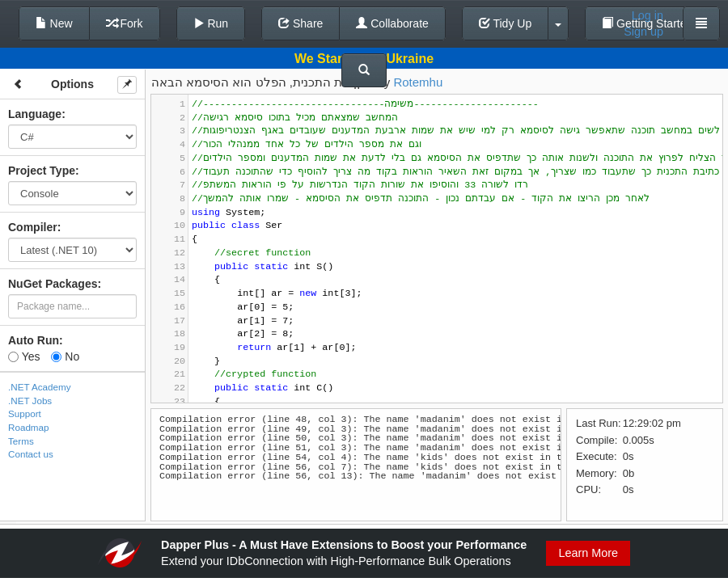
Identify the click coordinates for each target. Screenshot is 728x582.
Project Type (42, 171)
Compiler (33, 227)
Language (35, 114)
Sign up (643, 32)
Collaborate (392, 23)
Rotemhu (418, 82)
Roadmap (29, 427)
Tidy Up (505, 23)
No (65, 356)
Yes (24, 356)
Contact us (31, 454)
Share (301, 23)
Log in (648, 15)
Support (25, 413)
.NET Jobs (30, 401)
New (54, 23)
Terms (21, 441)
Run (211, 23)
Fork (125, 23)
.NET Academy (40, 387)
